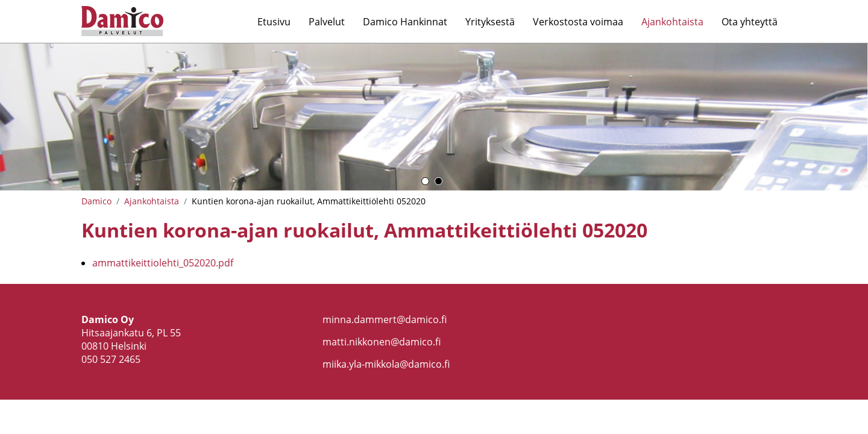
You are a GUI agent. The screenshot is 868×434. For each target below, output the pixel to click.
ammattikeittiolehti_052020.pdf (163, 263)
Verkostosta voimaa (578, 22)
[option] (434, 117)
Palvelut (327, 22)
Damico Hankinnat (405, 22)
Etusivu (274, 22)
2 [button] (439, 181)
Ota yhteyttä (750, 22)
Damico (96, 201)
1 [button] (425, 181)
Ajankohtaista (672, 22)
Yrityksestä (490, 22)
